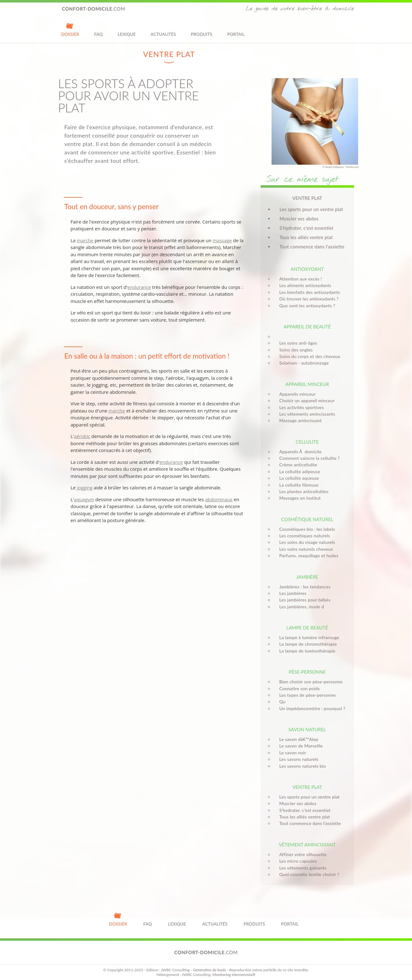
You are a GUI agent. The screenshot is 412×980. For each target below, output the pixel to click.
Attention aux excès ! (299, 279)
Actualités (163, 29)
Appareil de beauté (307, 327)
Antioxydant (307, 269)
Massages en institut (298, 498)
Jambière (307, 577)
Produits (202, 29)
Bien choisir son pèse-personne (309, 682)
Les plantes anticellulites (302, 491)
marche (85, 240)
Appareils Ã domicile (299, 452)
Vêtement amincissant (307, 845)
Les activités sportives (300, 407)
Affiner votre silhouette (301, 854)
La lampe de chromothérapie (306, 644)
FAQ (98, 29)
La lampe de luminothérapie (305, 651)
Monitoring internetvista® (234, 975)
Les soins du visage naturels (305, 542)
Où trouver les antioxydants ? (307, 299)
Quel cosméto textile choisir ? (308, 874)
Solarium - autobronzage (302, 363)
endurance (139, 287)
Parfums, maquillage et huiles (307, 556)
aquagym (84, 499)
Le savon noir (291, 753)
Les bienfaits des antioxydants (308, 292)
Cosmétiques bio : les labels (305, 529)
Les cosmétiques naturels (303, 536)
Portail (236, 29)
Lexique (127, 29)
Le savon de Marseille (299, 746)
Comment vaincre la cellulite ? (308, 458)
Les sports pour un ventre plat (311, 209)
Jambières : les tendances (303, 587)
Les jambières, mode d (300, 607)
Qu (281, 702)
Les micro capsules (296, 861)
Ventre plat (307, 787)
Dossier (70, 29)
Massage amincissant (299, 420)
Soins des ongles (294, 350)
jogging (85, 488)
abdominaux (219, 499)
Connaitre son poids (298, 688)
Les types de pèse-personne (306, 695)
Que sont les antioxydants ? (305, 306)
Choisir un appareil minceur (305, 400)
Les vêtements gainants (301, 868)
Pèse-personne (307, 672)
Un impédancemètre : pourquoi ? (310, 708)
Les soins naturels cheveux (304, 549)
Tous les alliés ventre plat (306, 237)
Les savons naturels (297, 759)
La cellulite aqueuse (297, 478)
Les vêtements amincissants (305, 414)
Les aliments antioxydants (303, 285)
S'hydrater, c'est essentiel (307, 228)
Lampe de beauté (307, 628)
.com (94, 9)
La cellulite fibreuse (297, 485)
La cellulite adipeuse (298, 471)
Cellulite (307, 442)
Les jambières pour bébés (303, 600)
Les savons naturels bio (301, 766)
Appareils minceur (296, 394)
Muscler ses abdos (299, 219)
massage (222, 240)
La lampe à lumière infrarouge (308, 637)
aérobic (82, 436)
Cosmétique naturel (307, 519)
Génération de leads (209, 970)
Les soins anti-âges (296, 343)
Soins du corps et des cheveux (308, 356)
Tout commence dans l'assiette (312, 247)
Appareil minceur (307, 384)
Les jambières (291, 593)
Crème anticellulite (296, 465)
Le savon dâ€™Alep (297, 739)
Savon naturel (307, 729)
